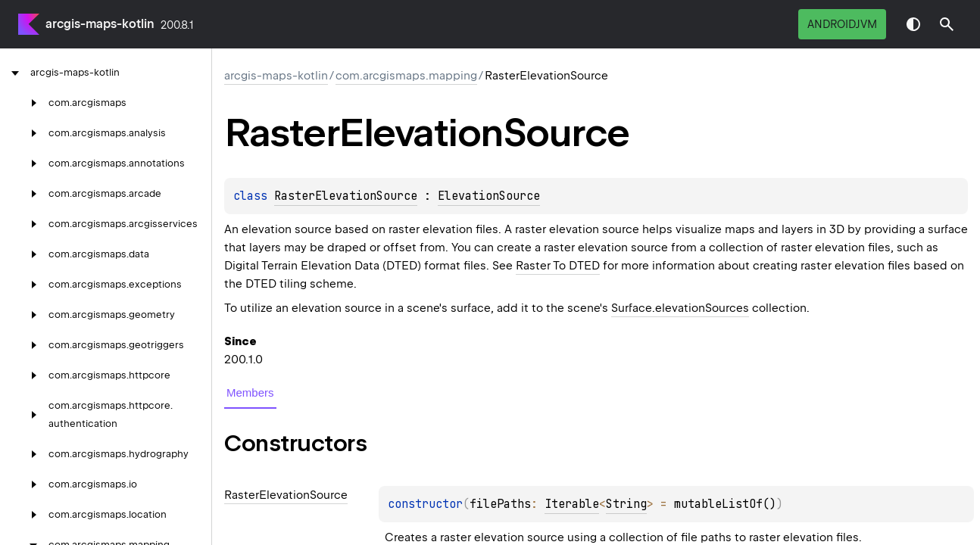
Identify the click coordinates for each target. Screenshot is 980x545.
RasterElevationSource (346, 196)
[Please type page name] (947, 24)
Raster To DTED (558, 266)
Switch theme (913, 24)
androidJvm (842, 24)
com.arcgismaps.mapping (406, 76)
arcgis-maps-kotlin (100, 24)
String (626, 504)
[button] (947, 24)
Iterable (572, 504)
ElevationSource (489, 196)
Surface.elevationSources (680, 308)
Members (250, 392)
